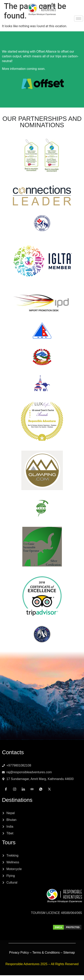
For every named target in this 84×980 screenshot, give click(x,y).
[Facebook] (20, 24)
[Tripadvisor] (46, 24)
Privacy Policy (19, 953)
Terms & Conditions (46, 953)
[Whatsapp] (55, 24)
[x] (64, 24)
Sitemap (69, 953)
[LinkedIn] (38, 24)
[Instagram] (29, 24)
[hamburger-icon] (79, 19)
